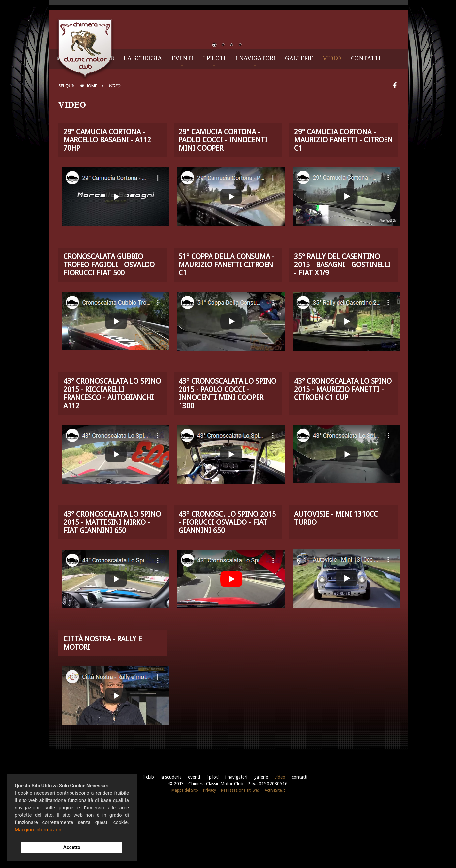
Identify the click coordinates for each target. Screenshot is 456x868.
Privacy (210, 856)
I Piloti (214, 124)
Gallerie (299, 124)
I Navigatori (255, 124)
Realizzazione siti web (240, 856)
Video (332, 124)
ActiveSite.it (275, 856)
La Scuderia (143, 124)
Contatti (366, 124)
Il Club (103, 124)
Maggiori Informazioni (39, 830)
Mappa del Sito (185, 856)
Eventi (182, 124)
